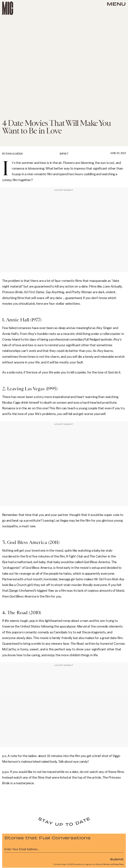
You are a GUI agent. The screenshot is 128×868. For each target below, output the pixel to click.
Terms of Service (103, 864)
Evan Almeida (14, 154)
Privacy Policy (118, 864)
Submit (117, 859)
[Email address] (64, 849)
